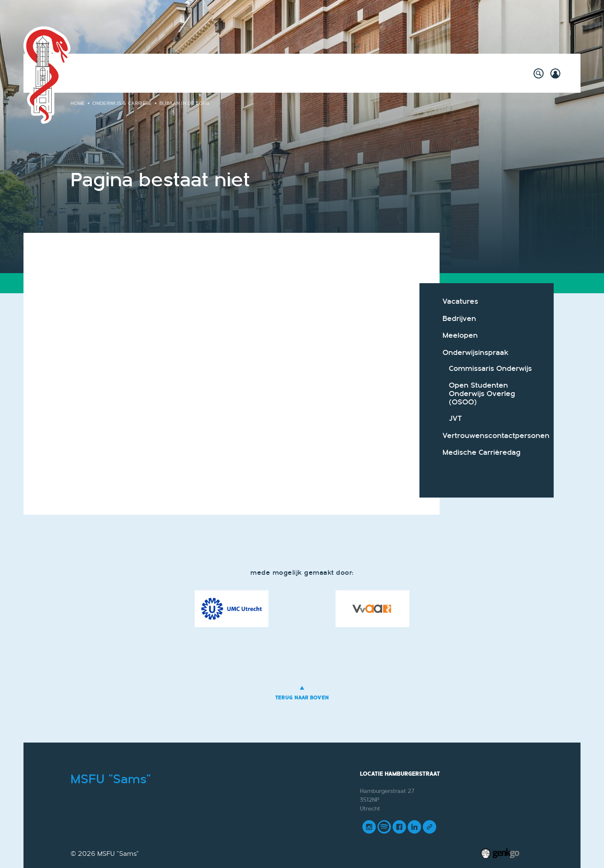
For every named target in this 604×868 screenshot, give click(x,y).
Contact (446, 73)
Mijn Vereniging (364, 73)
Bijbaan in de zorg (185, 103)
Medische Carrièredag (482, 452)
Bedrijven (459, 319)
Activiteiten (115, 73)
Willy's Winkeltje (172, 73)
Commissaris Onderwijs (490, 369)
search (539, 73)
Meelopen (460, 335)
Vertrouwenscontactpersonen (492, 436)
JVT (455, 418)
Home (81, 73)
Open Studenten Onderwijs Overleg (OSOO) (482, 394)
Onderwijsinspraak (476, 353)
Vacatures (460, 301)
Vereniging (308, 73)
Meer (479, 73)
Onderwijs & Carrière (244, 73)
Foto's (411, 73)
